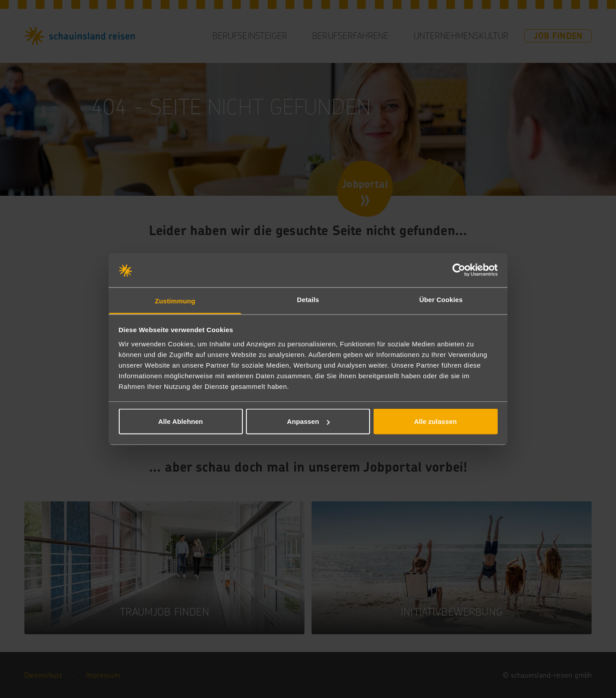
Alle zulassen (435, 421)
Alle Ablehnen (181, 421)
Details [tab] (308, 299)
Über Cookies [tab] (441, 299)
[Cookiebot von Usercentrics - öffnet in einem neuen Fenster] (459, 270)
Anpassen (309, 421)
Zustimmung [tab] (175, 301)
